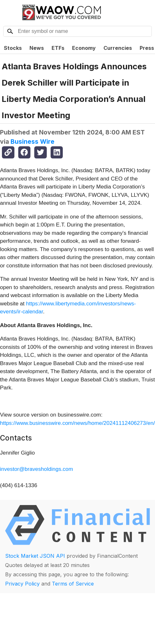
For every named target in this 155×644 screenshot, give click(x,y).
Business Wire (33, 142)
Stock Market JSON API (35, 556)
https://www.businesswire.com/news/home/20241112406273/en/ (77, 423)
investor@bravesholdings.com (37, 469)
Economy (84, 48)
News (37, 48)
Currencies (118, 48)
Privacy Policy (22, 584)
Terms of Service (73, 584)
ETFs (58, 48)
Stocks (13, 48)
